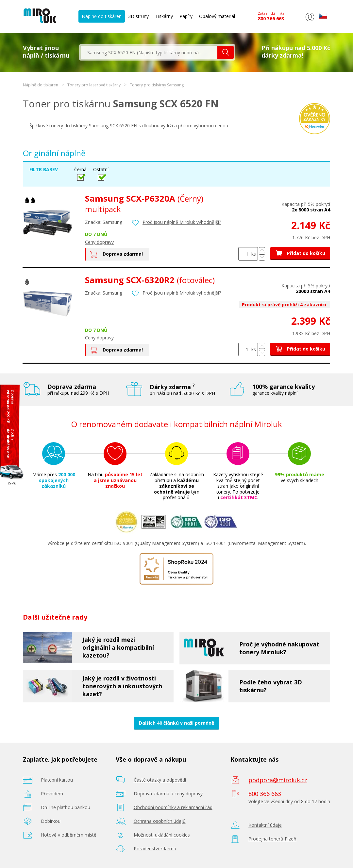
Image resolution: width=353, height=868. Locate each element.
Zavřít (12, 483)
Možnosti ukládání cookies (162, 835)
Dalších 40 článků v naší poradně (176, 723)
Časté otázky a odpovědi (160, 780)
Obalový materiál (217, 16)
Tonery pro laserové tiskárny (94, 85)
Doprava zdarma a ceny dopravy (168, 794)
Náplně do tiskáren (102, 16)
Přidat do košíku (300, 253)
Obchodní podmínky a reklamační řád (173, 807)
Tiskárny (164, 16)
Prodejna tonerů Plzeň (272, 839)
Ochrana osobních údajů (160, 821)
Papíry (186, 16)
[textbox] (149, 52)
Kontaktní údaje (265, 825)
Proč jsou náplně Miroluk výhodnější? (182, 222)
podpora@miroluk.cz (278, 780)
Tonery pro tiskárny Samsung (157, 85)
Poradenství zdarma (155, 849)
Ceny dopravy (99, 242)
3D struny (138, 16)
